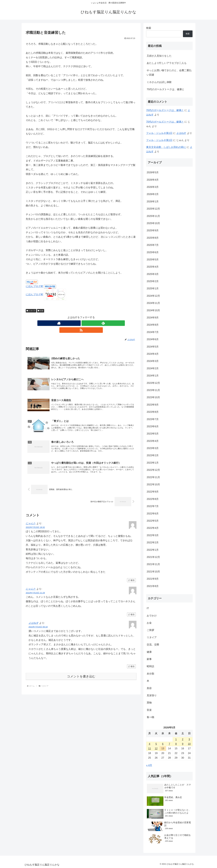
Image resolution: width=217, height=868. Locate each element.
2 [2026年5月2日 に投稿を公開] (183, 739)
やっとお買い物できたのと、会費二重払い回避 (169, 73)
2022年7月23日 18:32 (35, 526)
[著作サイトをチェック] (75, 323)
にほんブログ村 (34, 286)
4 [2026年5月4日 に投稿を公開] (149, 744)
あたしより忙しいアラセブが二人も (167, 63)
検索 (149, 28)
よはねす (33, 622)
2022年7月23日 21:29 (35, 592)
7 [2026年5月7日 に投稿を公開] (169, 744)
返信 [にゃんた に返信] (131, 579)
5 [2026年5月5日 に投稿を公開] (156, 744)
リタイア (31, 311)
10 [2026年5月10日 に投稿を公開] (189, 744)
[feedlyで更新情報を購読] (81, 323)
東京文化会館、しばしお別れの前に (166, 147)
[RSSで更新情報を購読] (87, 323)
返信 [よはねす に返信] (131, 665)
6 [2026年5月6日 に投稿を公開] (163, 744)
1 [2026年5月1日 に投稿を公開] (176, 739)
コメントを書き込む (81, 675)
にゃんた (31, 522)
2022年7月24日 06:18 (38, 626)
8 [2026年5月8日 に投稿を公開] (176, 744)
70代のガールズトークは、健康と (166, 89)
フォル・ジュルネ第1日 (159, 133)
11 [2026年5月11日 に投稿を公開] (149, 748)
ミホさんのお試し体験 (159, 82)
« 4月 (149, 765)
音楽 (41, 311)
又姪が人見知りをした (159, 56)
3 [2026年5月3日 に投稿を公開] (189, 739)
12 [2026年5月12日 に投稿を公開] (156, 748)
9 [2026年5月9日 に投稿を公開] (183, 744)
